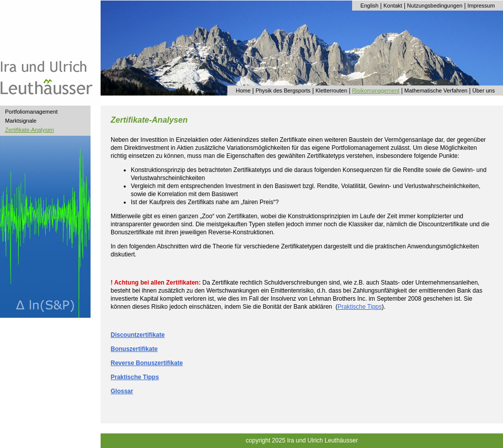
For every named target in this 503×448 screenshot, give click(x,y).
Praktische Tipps (360, 307)
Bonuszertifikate (134, 349)
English (369, 6)
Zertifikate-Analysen (29, 130)
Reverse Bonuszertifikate (147, 363)
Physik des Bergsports (283, 91)
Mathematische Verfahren (436, 91)
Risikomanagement (376, 91)
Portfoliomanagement (31, 112)
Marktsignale (21, 121)
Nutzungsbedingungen (435, 6)
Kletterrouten (331, 91)
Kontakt (393, 6)
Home (243, 91)
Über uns (484, 91)
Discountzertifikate (138, 335)
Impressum (481, 6)
